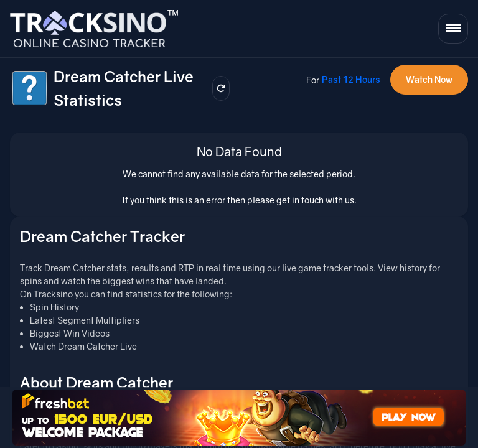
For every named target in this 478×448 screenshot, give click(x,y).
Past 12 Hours (351, 79)
